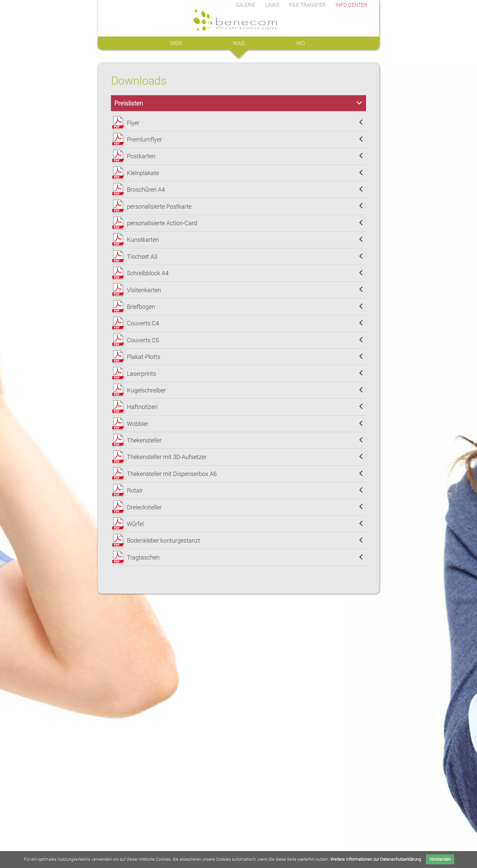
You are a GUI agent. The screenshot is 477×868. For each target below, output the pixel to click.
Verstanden (440, 859)
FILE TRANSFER (307, 5)
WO (301, 43)
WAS (238, 43)
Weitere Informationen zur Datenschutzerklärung (376, 859)
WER (176, 43)
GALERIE (246, 5)
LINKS (272, 5)
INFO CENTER (351, 5)
